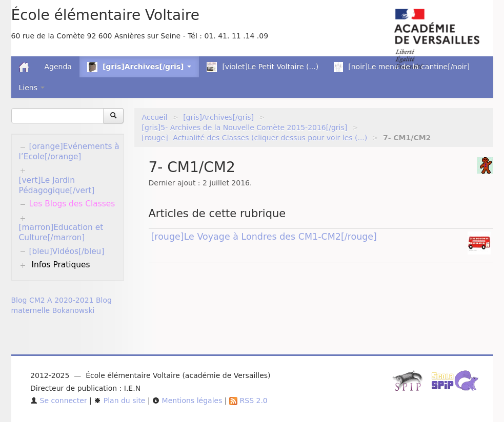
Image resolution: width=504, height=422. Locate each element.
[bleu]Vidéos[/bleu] (67, 251)
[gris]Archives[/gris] (218, 117)
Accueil (155, 117)
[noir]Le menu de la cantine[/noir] (402, 67)
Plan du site (119, 400)
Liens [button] (32, 88)
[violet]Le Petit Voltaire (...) (263, 67)
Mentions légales (187, 400)
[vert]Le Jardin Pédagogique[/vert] (57, 185)
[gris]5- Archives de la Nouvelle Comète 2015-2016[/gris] (245, 128)
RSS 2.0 (248, 400)
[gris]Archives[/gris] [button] (139, 67)
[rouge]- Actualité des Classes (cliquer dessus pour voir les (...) (255, 138)
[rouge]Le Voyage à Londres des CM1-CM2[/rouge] (264, 237)
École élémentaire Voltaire (105, 15)
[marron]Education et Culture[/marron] (61, 233)
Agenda (58, 67)
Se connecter (59, 400)
